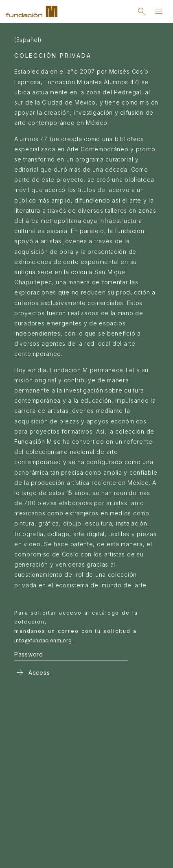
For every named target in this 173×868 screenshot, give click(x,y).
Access (32, 672)
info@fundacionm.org (43, 640)
